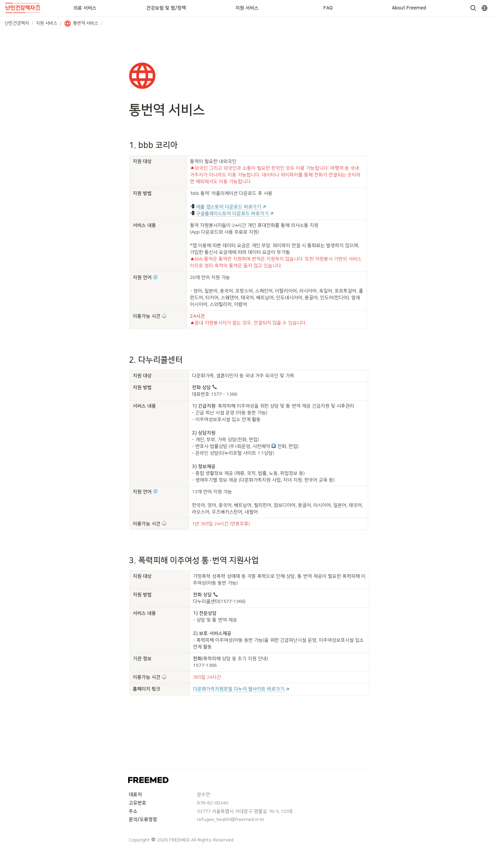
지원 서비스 (247, 8)
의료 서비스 (85, 8)
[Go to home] (23, 8)
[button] (473, 8)
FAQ (328, 8)
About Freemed (409, 8)
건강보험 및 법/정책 (166, 8)
